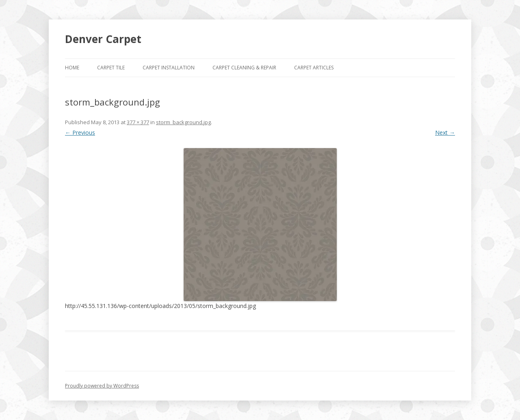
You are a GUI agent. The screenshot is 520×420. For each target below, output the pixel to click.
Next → (445, 132)
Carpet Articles (314, 68)
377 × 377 (138, 122)
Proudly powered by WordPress (102, 386)
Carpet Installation (169, 68)
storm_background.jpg (183, 122)
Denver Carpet (103, 39)
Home (72, 68)
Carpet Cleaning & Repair (244, 68)
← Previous (80, 132)
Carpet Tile (111, 68)
